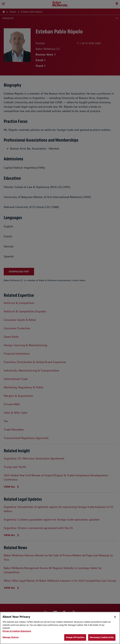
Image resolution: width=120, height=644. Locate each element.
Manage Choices (11, 637)
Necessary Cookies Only (102, 637)
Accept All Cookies (75, 637)
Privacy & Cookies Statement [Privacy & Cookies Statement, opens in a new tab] (17, 631)
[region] (60, 628)
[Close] (115, 617)
